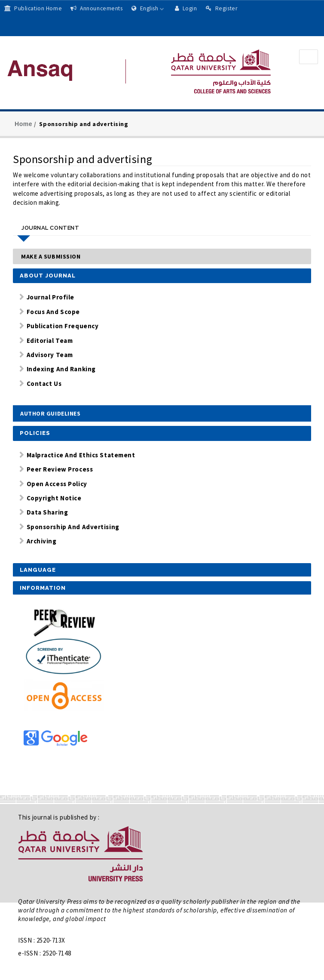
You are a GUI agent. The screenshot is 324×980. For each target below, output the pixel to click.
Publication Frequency (63, 326)
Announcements (96, 8)
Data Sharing (47, 512)
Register (222, 8)
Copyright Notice (54, 498)
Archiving (42, 541)
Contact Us (44, 384)
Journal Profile (50, 297)
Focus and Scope (53, 312)
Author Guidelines (50, 413)
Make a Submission (51, 256)
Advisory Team (50, 355)
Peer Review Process (60, 469)
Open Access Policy (57, 484)
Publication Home (33, 8)
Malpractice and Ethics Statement (81, 455)
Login (186, 8)
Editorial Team (50, 341)
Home (23, 124)
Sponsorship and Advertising (73, 527)
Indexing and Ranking (61, 369)
